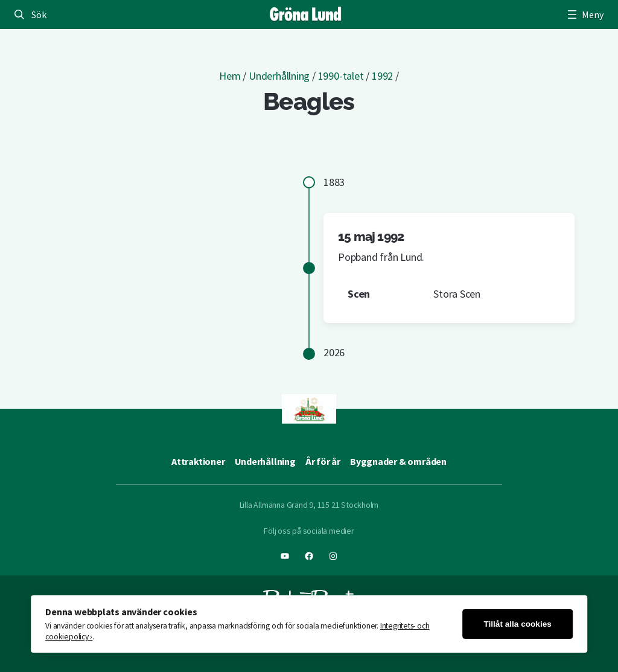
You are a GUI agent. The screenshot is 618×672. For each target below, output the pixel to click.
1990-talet (341, 76)
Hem (230, 76)
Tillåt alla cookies (517, 624)
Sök (39, 14)
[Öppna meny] (584, 14)
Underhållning (279, 76)
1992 (382, 76)
